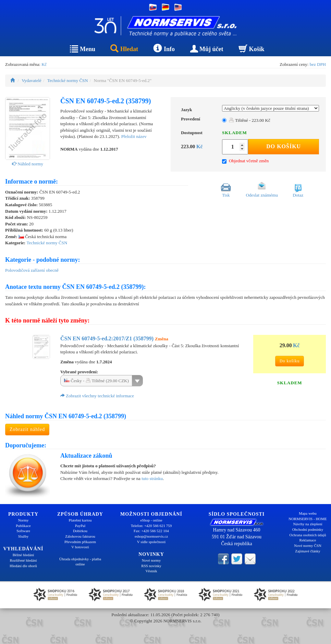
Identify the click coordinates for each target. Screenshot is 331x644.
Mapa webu (308, 513)
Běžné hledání (23, 555)
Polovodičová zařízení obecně (32, 270)
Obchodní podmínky (308, 529)
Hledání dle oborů (23, 566)
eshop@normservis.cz (151, 536)
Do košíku (284, 146)
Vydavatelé (32, 80)
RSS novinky (151, 566)
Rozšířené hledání (23, 560)
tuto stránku (152, 478)
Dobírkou (80, 531)
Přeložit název (134, 136)
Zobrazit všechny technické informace (97, 396)
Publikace (23, 526)
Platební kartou (80, 520)
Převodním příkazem (80, 542)
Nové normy (151, 560)
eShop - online (151, 520)
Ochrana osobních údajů (308, 535)
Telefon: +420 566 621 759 (151, 526)
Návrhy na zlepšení (308, 524)
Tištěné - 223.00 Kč (250, 120)
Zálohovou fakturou (80, 536)
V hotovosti (80, 547)
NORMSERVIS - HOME (308, 519)
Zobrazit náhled (27, 429)
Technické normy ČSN (68, 80)
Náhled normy (28, 164)
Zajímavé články (308, 551)
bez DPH (318, 64)
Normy (23, 520)
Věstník (151, 571)
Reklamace (308, 540)
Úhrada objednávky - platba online (80, 562)
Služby (23, 536)
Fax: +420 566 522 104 (151, 531)
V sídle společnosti (151, 542)
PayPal (80, 526)
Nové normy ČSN (308, 546)
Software (23, 531)
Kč (44, 64)
